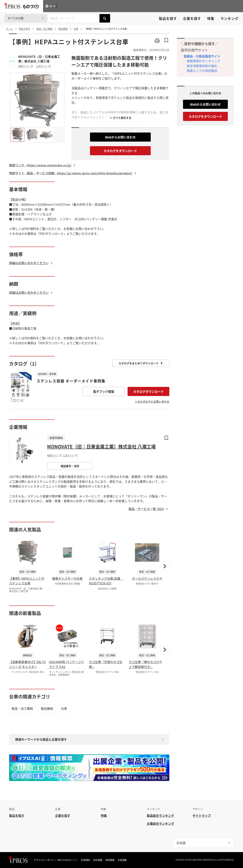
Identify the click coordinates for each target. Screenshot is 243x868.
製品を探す (168, 18)
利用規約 (86, 860)
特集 (211, 18)
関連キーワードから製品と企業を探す (41, 739)
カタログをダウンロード (120, 151)
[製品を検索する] (105, 18)
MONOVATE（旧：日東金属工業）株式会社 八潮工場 (39, 59)
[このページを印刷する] (157, 41)
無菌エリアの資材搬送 (202, 71)
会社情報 (98, 860)
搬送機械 (47, 708)
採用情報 (110, 860)
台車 (64, 708)
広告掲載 (122, 860)
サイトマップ (202, 815)
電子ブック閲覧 (104, 391)
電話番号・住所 (70, 466)
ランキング (229, 18)
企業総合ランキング (160, 823)
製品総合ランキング (160, 815)
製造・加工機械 (22, 708)
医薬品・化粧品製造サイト (202, 56)
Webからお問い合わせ (120, 137)
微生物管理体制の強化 (202, 66)
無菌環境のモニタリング (204, 61)
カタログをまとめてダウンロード (141, 363)
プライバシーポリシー (45, 860)
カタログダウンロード (148, 391)
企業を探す (192, 18)
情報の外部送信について (68, 860)
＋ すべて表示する (120, 118)
